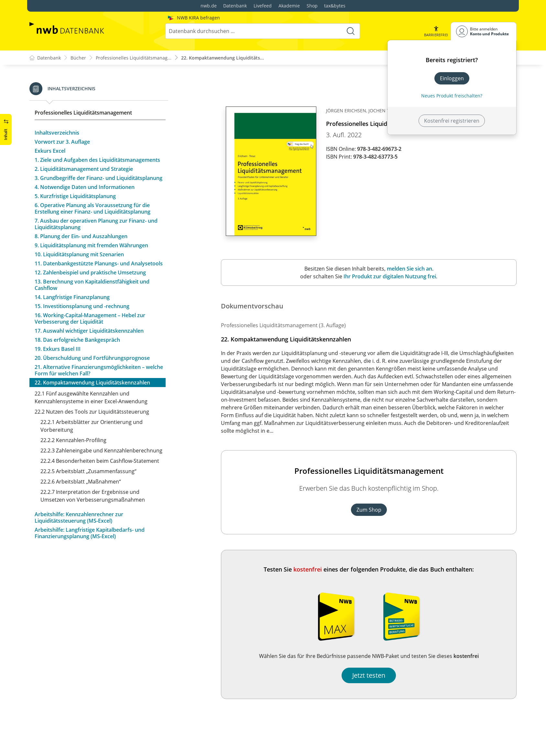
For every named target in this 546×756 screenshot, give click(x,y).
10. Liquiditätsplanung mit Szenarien (79, 254)
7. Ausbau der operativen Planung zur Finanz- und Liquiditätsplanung (96, 224)
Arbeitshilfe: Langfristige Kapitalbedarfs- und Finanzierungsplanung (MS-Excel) (90, 533)
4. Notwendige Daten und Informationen (85, 187)
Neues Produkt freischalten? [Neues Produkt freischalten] (452, 96)
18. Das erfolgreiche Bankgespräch (77, 340)
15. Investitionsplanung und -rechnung (82, 306)
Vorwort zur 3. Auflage (62, 142)
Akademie (289, 6)
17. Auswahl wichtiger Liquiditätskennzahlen (89, 331)
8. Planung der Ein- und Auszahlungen (81, 236)
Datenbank (235, 6)
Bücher (78, 58)
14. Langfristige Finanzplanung (72, 297)
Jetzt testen (369, 676)
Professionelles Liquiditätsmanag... (134, 58)
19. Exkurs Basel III (58, 349)
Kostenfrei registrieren (452, 121)
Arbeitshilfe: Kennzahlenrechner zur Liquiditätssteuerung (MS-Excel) (79, 517)
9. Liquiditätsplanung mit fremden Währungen (91, 245)
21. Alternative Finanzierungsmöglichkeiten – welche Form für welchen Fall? (99, 370)
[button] (436, 31)
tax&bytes (335, 6)
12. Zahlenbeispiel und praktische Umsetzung (90, 272)
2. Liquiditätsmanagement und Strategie (84, 169)
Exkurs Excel (50, 151)
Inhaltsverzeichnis (57, 133)
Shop (312, 6)
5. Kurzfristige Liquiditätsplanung (75, 196)
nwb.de (209, 6)
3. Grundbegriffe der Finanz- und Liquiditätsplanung (98, 178)
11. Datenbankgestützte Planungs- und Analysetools (99, 263)
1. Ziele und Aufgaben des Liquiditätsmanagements (97, 160)
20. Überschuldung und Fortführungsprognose (92, 358)
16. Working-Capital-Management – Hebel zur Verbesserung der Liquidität (90, 318)
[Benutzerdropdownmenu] (484, 31)
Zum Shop (369, 510)
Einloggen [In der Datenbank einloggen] (452, 78)
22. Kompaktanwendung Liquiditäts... (223, 58)
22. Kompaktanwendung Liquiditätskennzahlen (92, 383)
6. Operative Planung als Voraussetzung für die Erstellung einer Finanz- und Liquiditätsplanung (93, 208)
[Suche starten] (351, 31)
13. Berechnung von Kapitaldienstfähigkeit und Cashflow (92, 285)
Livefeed (263, 6)
